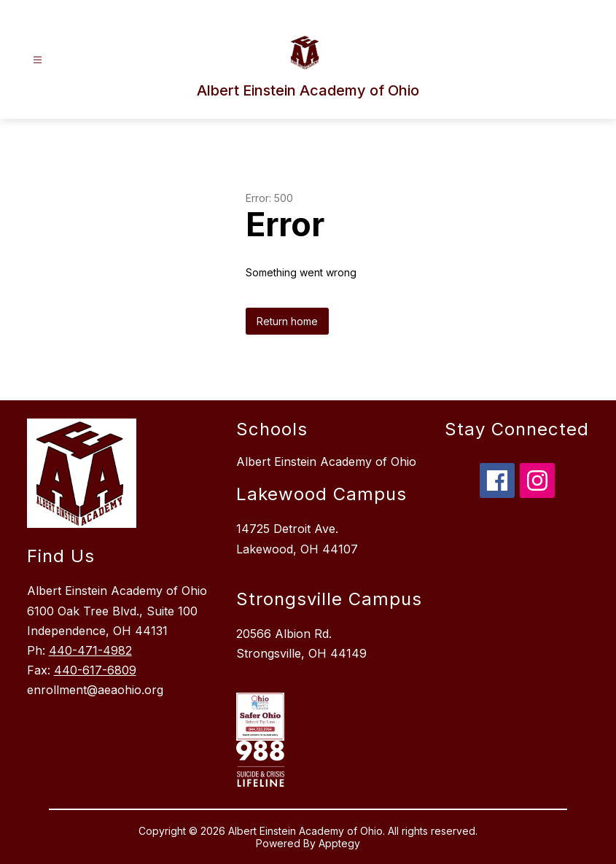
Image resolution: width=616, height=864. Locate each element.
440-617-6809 (95, 670)
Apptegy (339, 843)
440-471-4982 (90, 650)
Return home (287, 321)
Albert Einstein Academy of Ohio (326, 462)
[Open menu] (38, 60)
